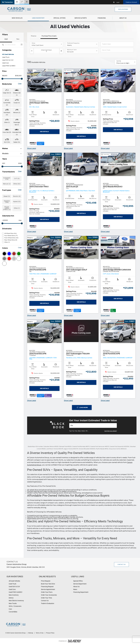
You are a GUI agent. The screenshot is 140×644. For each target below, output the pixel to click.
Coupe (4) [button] (17, 103)
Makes (12, 149)
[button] (7, 2)
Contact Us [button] (121, 564)
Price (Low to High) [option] (123, 63)
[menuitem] (17, 18)
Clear (20, 84)
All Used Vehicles (8, 54)
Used (6, 39)
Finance (34, 36)
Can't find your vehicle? (111, 431)
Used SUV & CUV (8, 60)
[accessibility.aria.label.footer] (75, 641)
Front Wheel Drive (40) (11, 238)
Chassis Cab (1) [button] (17, 94)
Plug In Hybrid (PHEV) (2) (7, 208)
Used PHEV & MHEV (9, 66)
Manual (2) (7, 184)
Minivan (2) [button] (17, 113)
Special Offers (59, 18)
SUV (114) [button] (7, 142)
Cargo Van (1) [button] (7, 93)
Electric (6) (17, 196)
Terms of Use (40, 633)
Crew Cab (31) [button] (7, 132)
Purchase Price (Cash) (49, 36)
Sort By (119, 61)
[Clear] (22, 45)
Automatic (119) (7, 179)
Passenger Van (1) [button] (17, 124)
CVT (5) (17, 179)
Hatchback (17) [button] (7, 114)
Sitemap (31, 633)
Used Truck (6, 57)
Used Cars (5, 63)
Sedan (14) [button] (17, 142)
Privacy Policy (50, 633)
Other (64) (17, 184)
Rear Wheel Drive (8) (11, 240)
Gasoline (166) (7, 202)
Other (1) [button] (7, 122)
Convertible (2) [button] (7, 104)
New (18, 39)
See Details (44, 132)
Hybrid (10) (17, 202)
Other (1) (17, 208)
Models (12, 154)
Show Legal (32, 148)
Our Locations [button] (123, 9)
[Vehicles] (93, 425)
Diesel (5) (7, 196)
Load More (82, 407)
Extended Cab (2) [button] (17, 133)
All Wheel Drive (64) (10, 233)
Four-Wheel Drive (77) (11, 236)
